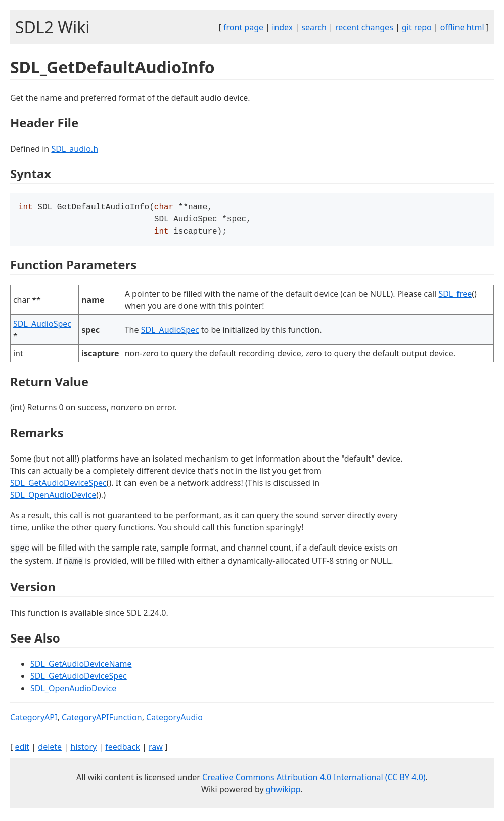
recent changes (364, 27)
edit (22, 750)
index (282, 27)
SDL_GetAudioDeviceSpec (58, 486)
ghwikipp (283, 792)
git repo (417, 27)
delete (50, 750)
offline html (462, 27)
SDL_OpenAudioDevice (53, 498)
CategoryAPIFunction (102, 720)
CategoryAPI (34, 720)
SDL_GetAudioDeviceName (81, 667)
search (314, 27)
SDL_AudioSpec (42, 327)
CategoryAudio (174, 720)
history (83, 750)
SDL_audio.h (75, 149)
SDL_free (455, 297)
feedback (122, 750)
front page (243, 27)
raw (156, 750)
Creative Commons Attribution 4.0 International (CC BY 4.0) (314, 780)
